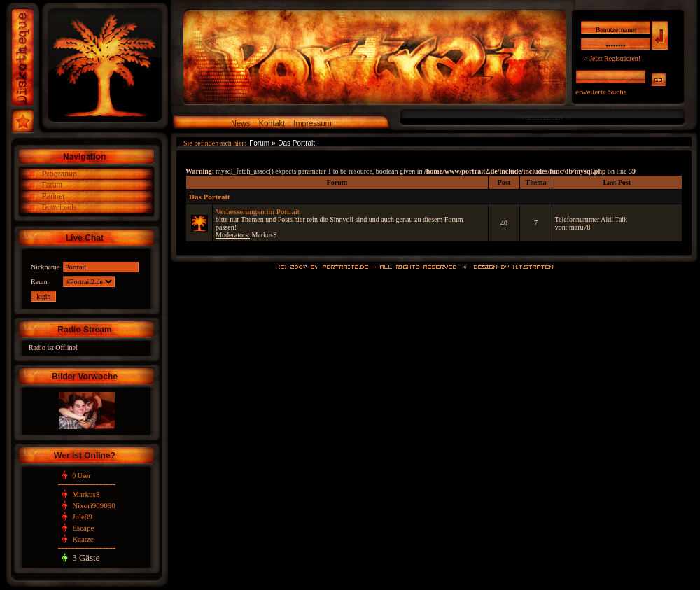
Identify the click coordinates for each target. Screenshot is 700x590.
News (241, 123)
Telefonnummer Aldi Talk (591, 219)
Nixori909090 (94, 505)
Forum (52, 185)
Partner (54, 196)
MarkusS (86, 494)
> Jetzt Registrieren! (612, 58)
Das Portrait (296, 143)
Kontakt (272, 123)
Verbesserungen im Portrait (258, 211)
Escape (83, 528)
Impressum (312, 123)
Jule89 (82, 517)
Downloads (59, 208)
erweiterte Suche (601, 92)
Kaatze (83, 539)
